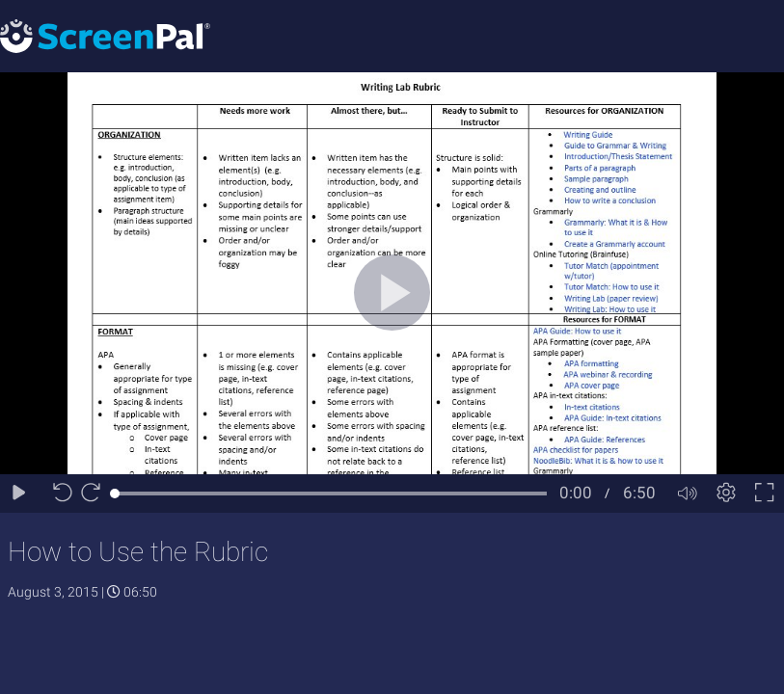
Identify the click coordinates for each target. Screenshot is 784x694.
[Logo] (105, 35)
